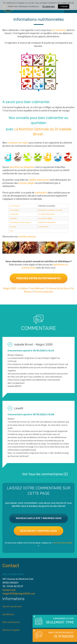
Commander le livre (60, 621)
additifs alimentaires (39, 180)
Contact (11, 566)
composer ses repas (18, 143)
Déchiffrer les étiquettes (47, 222)
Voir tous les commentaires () (45, 474)
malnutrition (41, 193)
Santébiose (8, 614)
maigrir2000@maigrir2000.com (19, 594)
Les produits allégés (45, 218)
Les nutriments (15, 206)
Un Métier (23, 289)
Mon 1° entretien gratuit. (60, 635)
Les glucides (14, 214)
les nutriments (59, 30)
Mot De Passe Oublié (63, 543)
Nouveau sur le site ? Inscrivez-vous (39, 518)
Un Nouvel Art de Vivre (57, 289)
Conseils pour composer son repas (50, 210)
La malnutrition (43, 227)
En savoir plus (49, 6)
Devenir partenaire (44, 292)
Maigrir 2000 (10, 289)
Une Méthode (37, 289)
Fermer (64, 6)
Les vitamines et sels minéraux (20, 222)
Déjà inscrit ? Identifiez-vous (38, 531)
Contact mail (9, 590)
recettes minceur (27, 237)
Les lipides (13, 218)
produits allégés (26, 183)
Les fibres (13, 227)
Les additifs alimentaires (47, 214)
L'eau (11, 231)
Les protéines (14, 210)
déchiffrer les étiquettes (22, 167)
